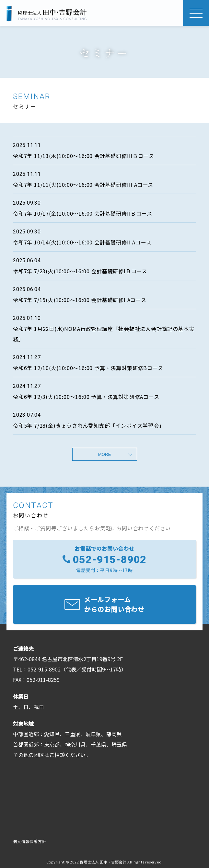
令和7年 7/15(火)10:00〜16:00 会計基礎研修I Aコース (80, 300)
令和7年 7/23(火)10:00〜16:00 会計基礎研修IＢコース (80, 271)
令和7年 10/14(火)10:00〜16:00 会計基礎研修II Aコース (82, 242)
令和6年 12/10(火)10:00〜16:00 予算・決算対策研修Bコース (88, 368)
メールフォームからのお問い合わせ (114, 604)
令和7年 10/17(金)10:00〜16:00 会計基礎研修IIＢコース (83, 213)
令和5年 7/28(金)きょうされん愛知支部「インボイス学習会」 (89, 425)
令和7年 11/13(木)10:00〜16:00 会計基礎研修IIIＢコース (83, 156)
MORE (105, 454)
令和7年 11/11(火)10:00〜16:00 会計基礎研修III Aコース (83, 185)
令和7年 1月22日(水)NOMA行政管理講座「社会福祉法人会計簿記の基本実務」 (104, 334)
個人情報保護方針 (29, 841)
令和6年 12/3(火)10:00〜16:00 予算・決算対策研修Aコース (86, 397)
